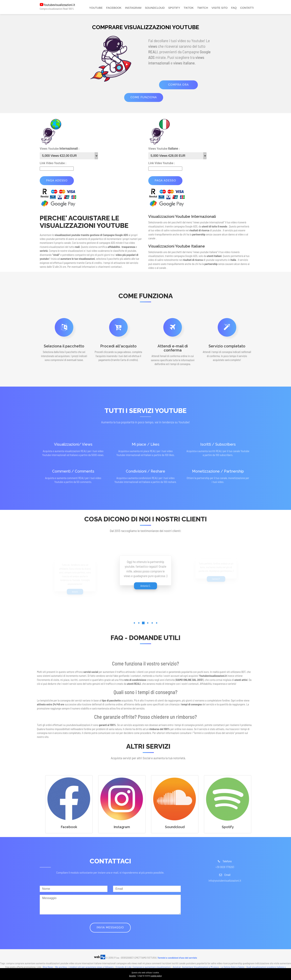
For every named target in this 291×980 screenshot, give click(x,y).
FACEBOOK (114, 8)
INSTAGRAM (133, 8)
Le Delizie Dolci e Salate (233, 967)
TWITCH (202, 8)
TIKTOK (189, 8)
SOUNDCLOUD (155, 8)
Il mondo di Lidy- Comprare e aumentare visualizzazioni (143, 967)
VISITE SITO (220, 8)
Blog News (48, 967)
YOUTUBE (96, 8)
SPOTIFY (174, 8)
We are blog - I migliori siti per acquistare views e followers (84, 967)
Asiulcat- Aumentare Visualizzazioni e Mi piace (196, 967)
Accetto (133, 976)
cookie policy (156, 976)
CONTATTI (247, 8)
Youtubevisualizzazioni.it (59, 5)
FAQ (234, 8)
